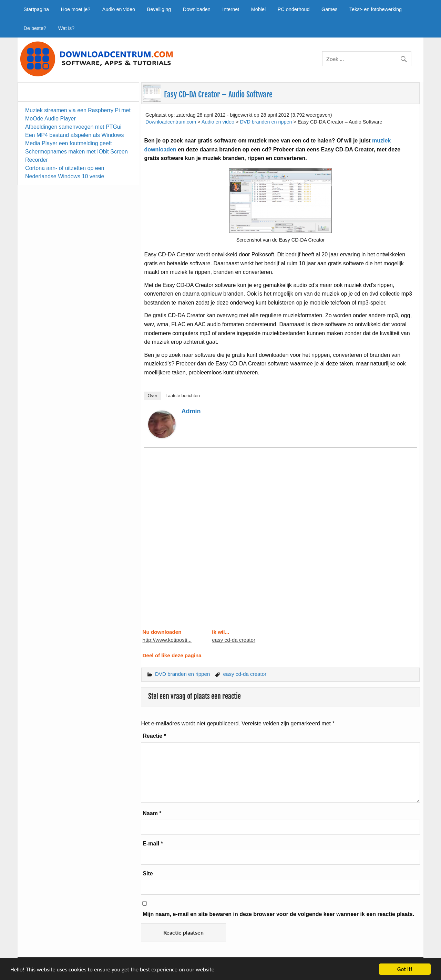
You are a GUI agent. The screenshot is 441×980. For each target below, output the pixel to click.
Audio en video (119, 9)
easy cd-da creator (234, 640)
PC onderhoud (294, 9)
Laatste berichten (183, 396)
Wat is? (66, 28)
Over (152, 396)
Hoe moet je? (76, 9)
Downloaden (197, 9)
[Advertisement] (280, 542)
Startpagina (36, 9)
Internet (231, 9)
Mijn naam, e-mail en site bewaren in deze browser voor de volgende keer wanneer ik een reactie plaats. (278, 914)
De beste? (35, 28)
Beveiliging (159, 9)
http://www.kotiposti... (167, 640)
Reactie (154, 736)
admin (191, 411)
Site (148, 874)
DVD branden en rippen (183, 674)
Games (329, 9)
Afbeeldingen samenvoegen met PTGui (73, 127)
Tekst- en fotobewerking (376, 9)
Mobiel (258, 9)
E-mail (153, 844)
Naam (152, 813)
